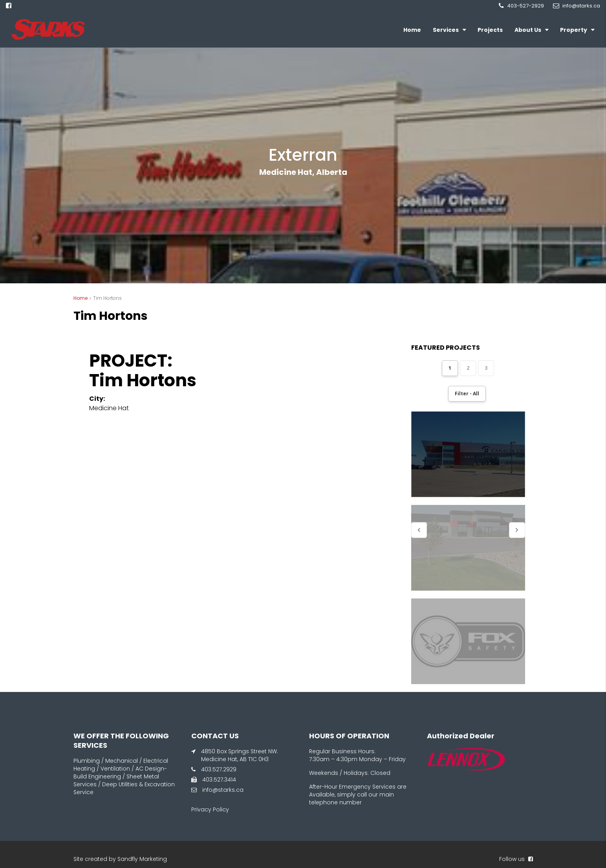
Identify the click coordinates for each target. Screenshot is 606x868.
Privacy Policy (210, 809)
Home (412, 30)
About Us (528, 30)
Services (446, 30)
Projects (490, 30)
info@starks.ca (223, 790)
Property (574, 30)
